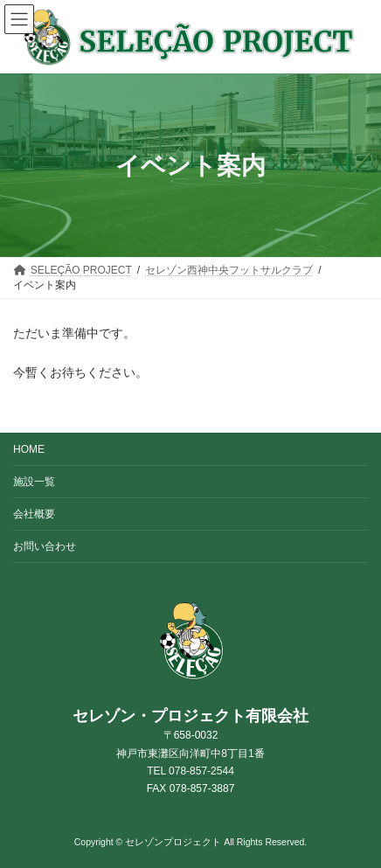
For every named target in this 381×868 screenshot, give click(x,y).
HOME (29, 449)
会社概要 (34, 514)
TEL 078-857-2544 (190, 771)
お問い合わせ (45, 546)
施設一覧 (34, 482)
